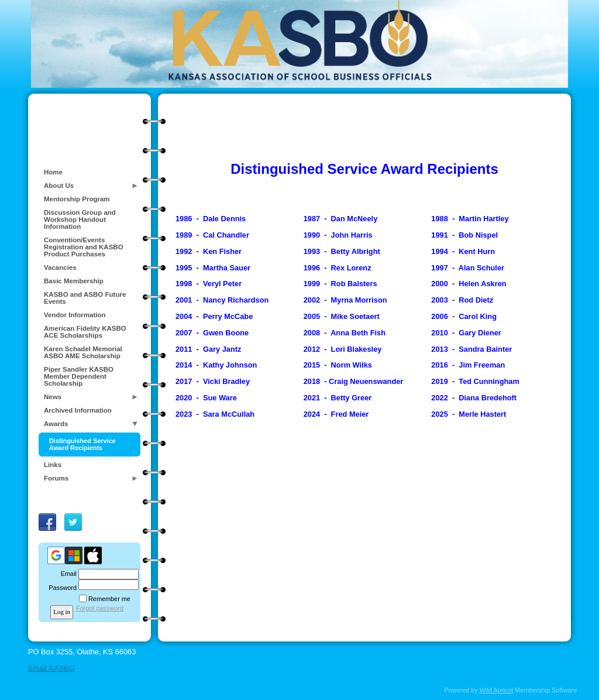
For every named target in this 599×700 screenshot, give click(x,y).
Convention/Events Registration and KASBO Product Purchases (84, 247)
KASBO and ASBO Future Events (85, 298)
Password (61, 588)
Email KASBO (51, 668)
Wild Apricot (496, 690)
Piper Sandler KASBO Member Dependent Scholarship (79, 376)
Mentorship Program (77, 199)
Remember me (109, 599)
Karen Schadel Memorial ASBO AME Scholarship (83, 352)
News (53, 397)
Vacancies (60, 267)
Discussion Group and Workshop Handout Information (80, 219)
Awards (56, 424)
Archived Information (78, 410)
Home (53, 172)
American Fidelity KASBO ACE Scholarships (85, 332)
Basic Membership (74, 281)
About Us (59, 186)
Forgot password (100, 608)
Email (67, 574)
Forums (56, 478)
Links (53, 465)
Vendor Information (75, 315)
